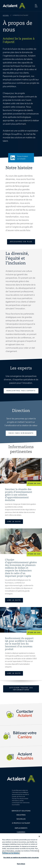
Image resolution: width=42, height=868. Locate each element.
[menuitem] (21, 812)
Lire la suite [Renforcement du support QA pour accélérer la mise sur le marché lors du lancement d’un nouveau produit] (14, 673)
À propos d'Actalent (21, 823)
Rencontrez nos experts (21, 391)
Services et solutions (21, 811)
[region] (21, 851)
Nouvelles (21, 819)
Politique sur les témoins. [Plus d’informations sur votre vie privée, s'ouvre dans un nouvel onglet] (11, 853)
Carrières (21, 832)
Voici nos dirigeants (21, 433)
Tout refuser (21, 864)
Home (14, 6)
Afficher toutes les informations (21, 689)
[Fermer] (39, 836)
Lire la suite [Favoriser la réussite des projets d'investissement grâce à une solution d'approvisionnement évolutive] (14, 522)
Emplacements (21, 828)
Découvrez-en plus (21, 242)
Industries (21, 815)
